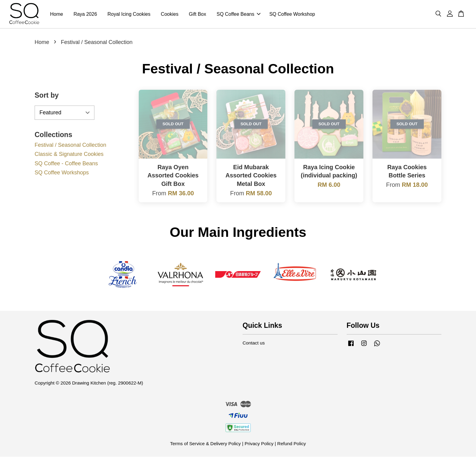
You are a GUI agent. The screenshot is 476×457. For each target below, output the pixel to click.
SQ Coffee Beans (238, 14)
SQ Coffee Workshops (62, 173)
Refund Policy (291, 444)
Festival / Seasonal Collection (70, 145)
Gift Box (197, 14)
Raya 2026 (85, 14)
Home (57, 14)
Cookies (170, 14)
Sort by (47, 96)
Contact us (254, 343)
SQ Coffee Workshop (292, 14)
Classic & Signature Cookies (69, 154)
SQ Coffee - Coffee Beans (66, 164)
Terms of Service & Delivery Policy (205, 444)
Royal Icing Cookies (129, 14)
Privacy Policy (259, 444)
